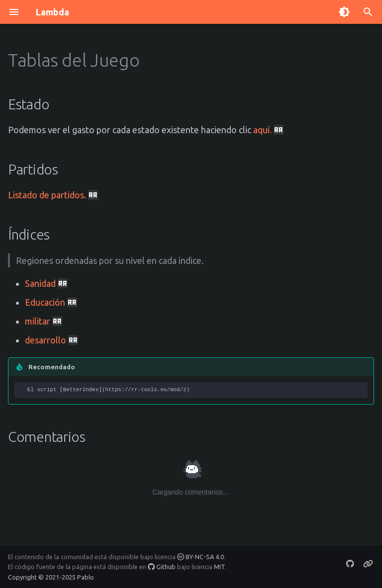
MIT (219, 567)
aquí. (268, 130)
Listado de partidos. (53, 195)
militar (44, 321)
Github (162, 567)
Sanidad (46, 283)
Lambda (52, 12)
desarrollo (51, 340)
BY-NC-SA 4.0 (200, 557)
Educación (51, 302)
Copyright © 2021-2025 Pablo (51, 577)
